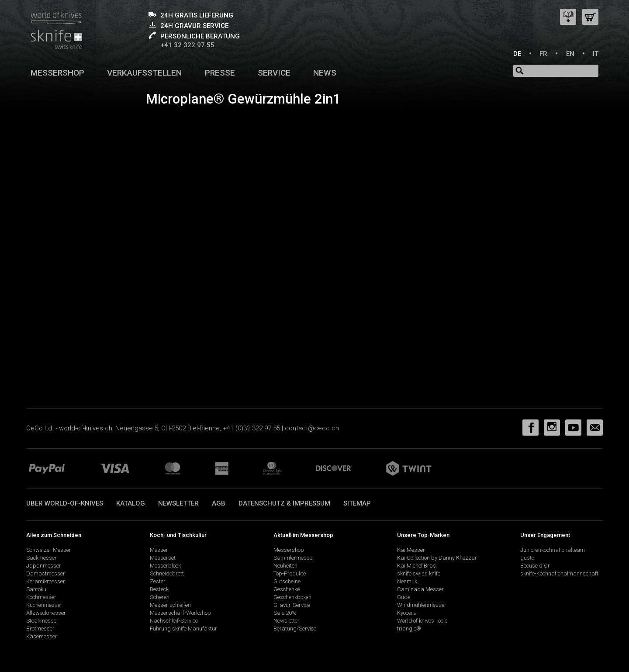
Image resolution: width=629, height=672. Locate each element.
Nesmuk (407, 581)
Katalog (131, 503)
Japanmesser (44, 566)
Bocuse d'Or (535, 566)
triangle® (409, 629)
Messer (159, 550)
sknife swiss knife (419, 573)
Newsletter (178, 503)
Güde (404, 597)
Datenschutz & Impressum (284, 503)
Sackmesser (41, 558)
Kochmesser (41, 597)
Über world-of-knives (65, 503)
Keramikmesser (46, 581)
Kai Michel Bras (416, 566)
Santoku (36, 589)
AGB (219, 503)
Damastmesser (46, 573)
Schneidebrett (167, 573)
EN (570, 54)
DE (517, 54)
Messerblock (165, 566)
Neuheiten (285, 566)
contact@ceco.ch (312, 428)
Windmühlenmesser (422, 605)
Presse (220, 73)
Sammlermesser (294, 558)
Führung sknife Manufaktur (183, 629)
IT (596, 54)
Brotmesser (40, 629)
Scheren (160, 597)
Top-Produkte (290, 573)
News (325, 73)
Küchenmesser (44, 605)
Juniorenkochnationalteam (553, 550)
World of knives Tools (422, 621)
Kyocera (407, 613)
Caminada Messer (420, 589)
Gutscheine (287, 581)
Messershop (57, 73)
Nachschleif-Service (174, 621)
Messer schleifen (170, 605)
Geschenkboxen (292, 597)
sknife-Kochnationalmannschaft (559, 573)
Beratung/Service (295, 629)
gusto (527, 558)
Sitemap (357, 503)
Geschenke (287, 589)
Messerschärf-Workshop (180, 613)
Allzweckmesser (46, 613)
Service (274, 73)
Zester (158, 581)
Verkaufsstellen (144, 73)
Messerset (163, 558)
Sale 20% (285, 613)
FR (543, 54)
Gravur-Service (292, 605)
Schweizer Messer (49, 550)
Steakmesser (42, 621)
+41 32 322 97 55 (187, 45)
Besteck (159, 589)
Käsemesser (42, 636)
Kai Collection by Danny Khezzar (437, 558)
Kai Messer (411, 550)
